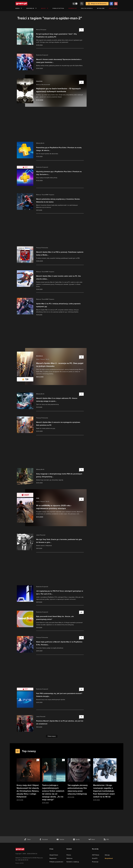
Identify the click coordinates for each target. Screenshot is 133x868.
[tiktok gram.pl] (27, 839)
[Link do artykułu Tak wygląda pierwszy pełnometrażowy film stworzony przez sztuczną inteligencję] (79, 778)
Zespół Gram (54, 855)
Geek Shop (113, 8)
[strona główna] (26, 4)
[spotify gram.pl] (76, 839)
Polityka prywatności (56, 862)
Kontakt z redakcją (73, 862)
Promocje (73, 8)
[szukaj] (82, 4)
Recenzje (32, 8)
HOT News (96, 855)
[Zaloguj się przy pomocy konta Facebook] (111, 4)
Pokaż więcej (52, 736)
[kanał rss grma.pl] (106, 839)
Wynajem (101, 8)
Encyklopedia (87, 8)
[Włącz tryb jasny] (75, 4)
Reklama (69, 858)
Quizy (45, 8)
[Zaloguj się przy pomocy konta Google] (116, 4)
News (19, 8)
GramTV (95, 858)
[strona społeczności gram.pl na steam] (92, 839)
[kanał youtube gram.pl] (60, 839)
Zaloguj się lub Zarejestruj (99, 4)
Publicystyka (58, 8)
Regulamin (53, 858)
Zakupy (107, 855)
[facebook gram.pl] (44, 839)
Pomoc (69, 855)
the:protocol (109, 858)
